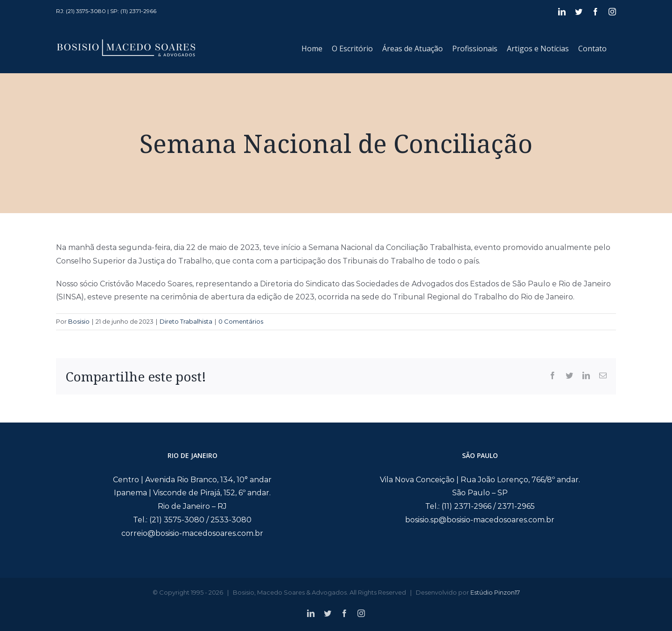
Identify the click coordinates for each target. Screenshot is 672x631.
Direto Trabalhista (186, 321)
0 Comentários (241, 321)
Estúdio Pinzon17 (495, 592)
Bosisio (79, 321)
